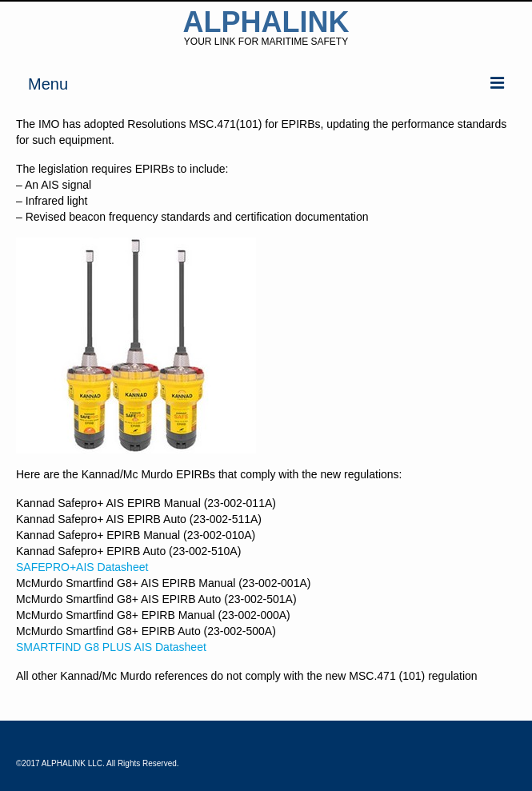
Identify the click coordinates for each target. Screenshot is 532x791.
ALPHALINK (266, 22)
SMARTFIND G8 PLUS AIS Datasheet (111, 647)
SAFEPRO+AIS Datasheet (82, 567)
